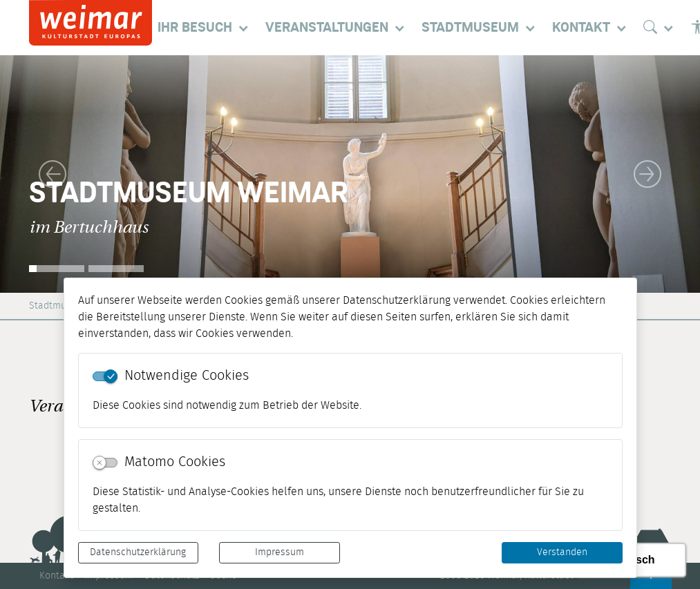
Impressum (280, 552)
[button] (53, 174)
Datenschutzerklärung (138, 552)
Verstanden (562, 552)
